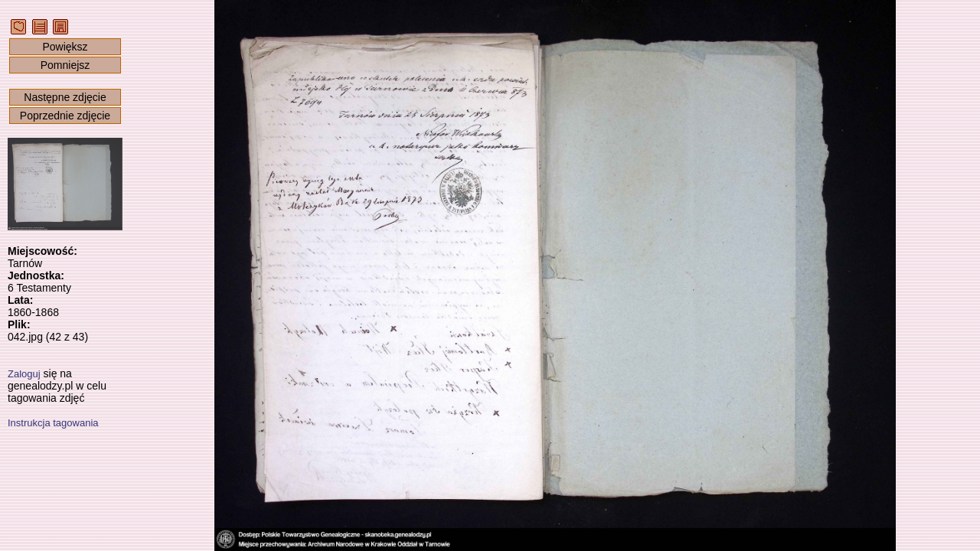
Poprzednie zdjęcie (65, 116)
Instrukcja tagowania (53, 423)
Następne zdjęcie (65, 97)
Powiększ (65, 47)
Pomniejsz (65, 65)
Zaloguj (24, 374)
